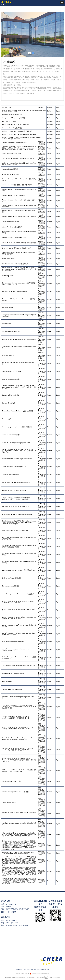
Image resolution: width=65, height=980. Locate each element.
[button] (62, 3)
